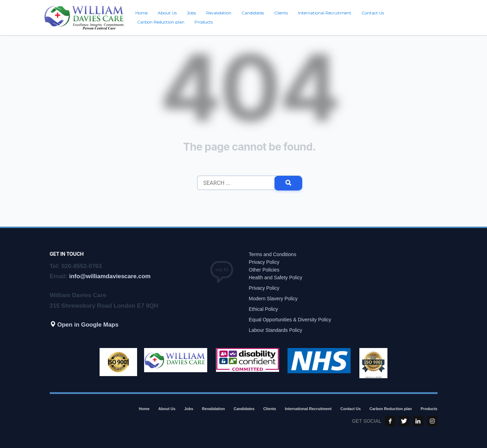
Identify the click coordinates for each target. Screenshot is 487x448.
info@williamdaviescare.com (110, 276)
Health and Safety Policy (276, 278)
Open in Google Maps (84, 325)
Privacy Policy (264, 262)
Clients (270, 409)
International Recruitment (308, 409)
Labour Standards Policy (276, 330)
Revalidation (213, 409)
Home (144, 409)
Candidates (244, 409)
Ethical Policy (263, 309)
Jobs (189, 409)
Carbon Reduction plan (391, 409)
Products (429, 409)
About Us (167, 409)
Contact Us (351, 409)
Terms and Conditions (273, 254)
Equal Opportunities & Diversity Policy (290, 320)
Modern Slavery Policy (273, 299)
